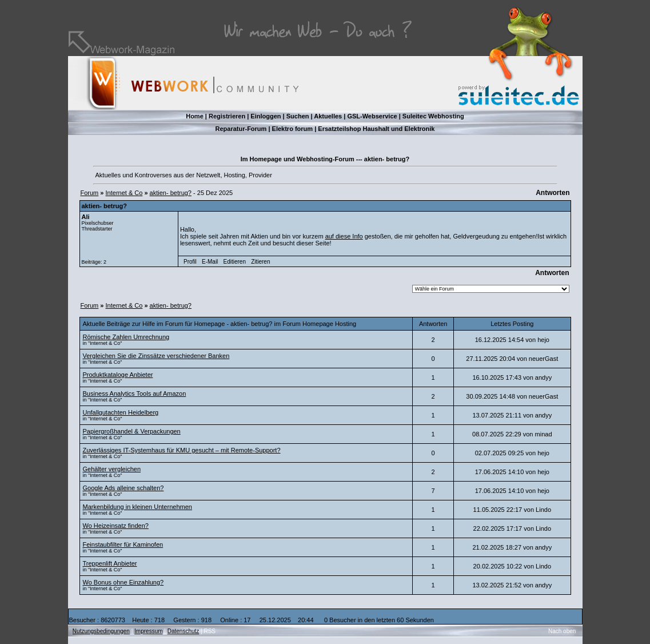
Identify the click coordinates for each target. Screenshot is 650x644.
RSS (210, 631)
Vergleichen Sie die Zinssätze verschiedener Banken (156, 356)
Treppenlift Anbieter (110, 563)
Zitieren (260, 262)
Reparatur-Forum (241, 129)
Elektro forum (293, 129)
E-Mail (210, 262)
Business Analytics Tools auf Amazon (135, 393)
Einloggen (266, 116)
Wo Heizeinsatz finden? (116, 526)
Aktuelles (328, 116)
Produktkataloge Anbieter (118, 375)
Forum (90, 193)
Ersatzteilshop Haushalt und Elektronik (376, 129)
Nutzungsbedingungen (101, 631)
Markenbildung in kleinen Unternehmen (137, 507)
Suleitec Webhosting (433, 116)
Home (195, 116)
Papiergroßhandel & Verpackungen (132, 431)
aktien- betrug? (171, 193)
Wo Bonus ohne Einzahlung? (123, 582)
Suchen (298, 116)
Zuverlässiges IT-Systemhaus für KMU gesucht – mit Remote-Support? (182, 450)
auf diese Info (344, 236)
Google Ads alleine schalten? (123, 488)
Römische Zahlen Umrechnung (126, 337)
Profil (190, 262)
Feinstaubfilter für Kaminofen (123, 544)
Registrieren (227, 116)
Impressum (148, 631)
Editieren (235, 262)
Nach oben (562, 631)
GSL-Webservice (372, 116)
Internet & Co (124, 193)
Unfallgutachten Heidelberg (121, 412)
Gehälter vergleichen (112, 469)
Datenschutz (184, 631)
